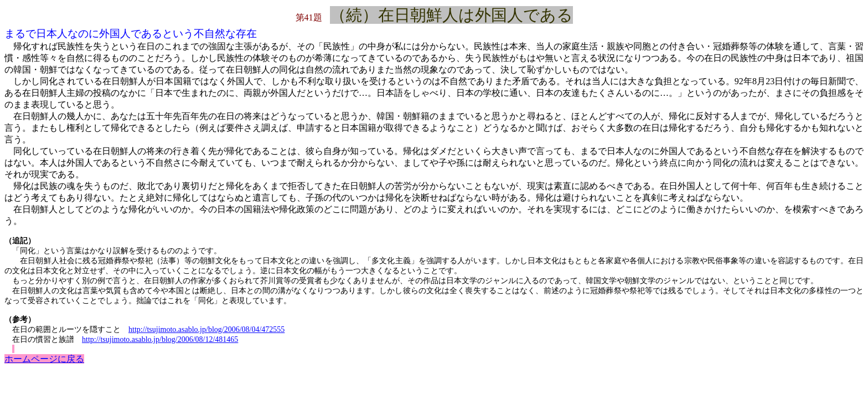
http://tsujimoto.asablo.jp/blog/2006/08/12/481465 (160, 339)
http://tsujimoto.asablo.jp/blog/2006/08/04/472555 (206, 329)
